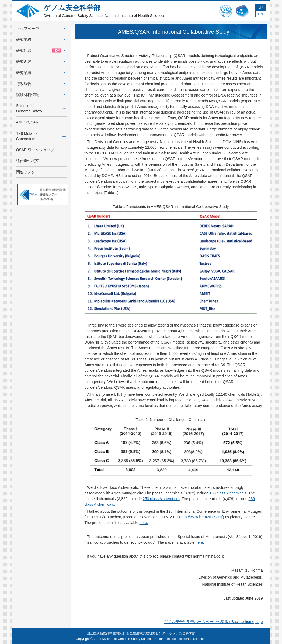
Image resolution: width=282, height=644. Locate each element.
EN (261, 14)
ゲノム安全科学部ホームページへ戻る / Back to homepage (213, 622)
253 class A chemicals (161, 499)
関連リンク (41, 172)
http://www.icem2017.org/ (202, 517)
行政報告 (41, 84)
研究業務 (41, 40)
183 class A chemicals (228, 493)
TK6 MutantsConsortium (41, 136)
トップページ (41, 29)
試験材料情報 (41, 95)
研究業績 (41, 73)
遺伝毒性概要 (41, 161)
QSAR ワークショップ (41, 150)
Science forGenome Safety (41, 108)
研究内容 (41, 62)
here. (144, 523)
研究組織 (41, 51)
